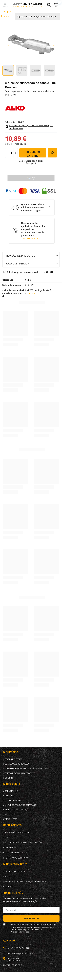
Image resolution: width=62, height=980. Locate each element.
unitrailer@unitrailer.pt (21, 954)
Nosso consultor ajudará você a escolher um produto (34, 231)
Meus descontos (14, 814)
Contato (9, 778)
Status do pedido (14, 759)
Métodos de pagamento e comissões (24, 843)
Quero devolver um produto (20, 773)
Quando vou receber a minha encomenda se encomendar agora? (33, 207)
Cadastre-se (11, 791)
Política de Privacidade (20, 932)
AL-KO (21, 122)
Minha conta (12, 784)
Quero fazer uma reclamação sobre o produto (29, 769)
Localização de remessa (17, 764)
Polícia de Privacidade (16, 853)
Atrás (5, 16)
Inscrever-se (31, 918)
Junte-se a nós (13, 893)
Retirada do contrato (16, 858)
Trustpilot (7, 11)
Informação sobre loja (17, 832)
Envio (8, 837)
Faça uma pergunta (19, 263)
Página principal (24, 16)
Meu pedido (11, 752)
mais (31, 293)
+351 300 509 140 (31, 238)
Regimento (10, 848)
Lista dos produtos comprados (21, 805)
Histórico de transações (18, 810)
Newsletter (11, 819)
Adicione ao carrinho (33, 154)
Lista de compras (14, 800)
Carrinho (10, 796)
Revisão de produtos (21, 256)
